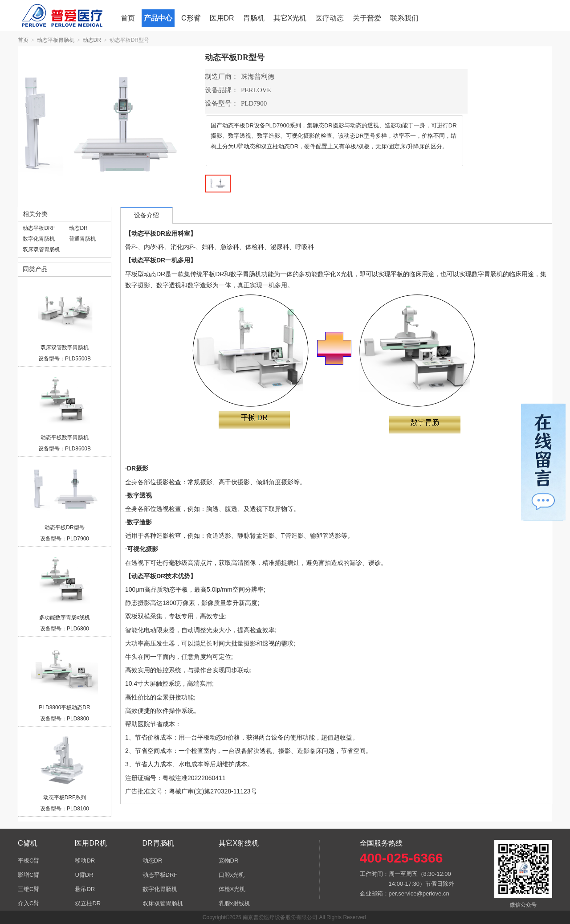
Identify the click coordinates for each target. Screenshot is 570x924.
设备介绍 (147, 215)
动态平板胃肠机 (56, 40)
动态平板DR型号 (64, 527)
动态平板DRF (39, 228)
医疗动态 (330, 18)
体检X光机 (232, 889)
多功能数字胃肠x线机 (65, 617)
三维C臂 (28, 889)
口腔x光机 (232, 875)
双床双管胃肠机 (41, 249)
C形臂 (191, 18)
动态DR (92, 40)
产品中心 (158, 18)
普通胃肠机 (82, 239)
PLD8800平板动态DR (64, 707)
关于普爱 (367, 18)
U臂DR (84, 875)
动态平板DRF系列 (65, 797)
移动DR (85, 861)
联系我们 (404, 18)
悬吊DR (85, 889)
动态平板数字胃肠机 (65, 437)
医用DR (222, 18)
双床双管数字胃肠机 (65, 348)
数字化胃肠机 (39, 239)
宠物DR (229, 861)
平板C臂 (28, 861)
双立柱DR (88, 903)
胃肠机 (254, 18)
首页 (128, 18)
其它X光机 (290, 18)
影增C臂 (28, 875)
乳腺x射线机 (235, 903)
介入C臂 (28, 903)
